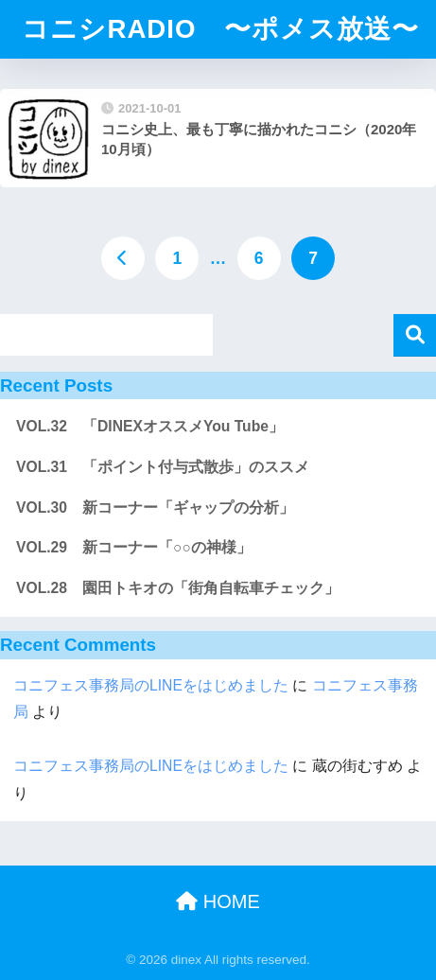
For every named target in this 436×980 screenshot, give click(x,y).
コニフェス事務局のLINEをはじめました (151, 685)
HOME (218, 901)
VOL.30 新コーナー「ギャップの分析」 (155, 507)
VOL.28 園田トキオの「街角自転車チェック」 (178, 588)
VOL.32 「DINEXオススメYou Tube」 (150, 426)
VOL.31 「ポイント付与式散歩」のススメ (163, 467)
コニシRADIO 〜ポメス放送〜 (220, 29)
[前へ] (123, 258)
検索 (415, 335)
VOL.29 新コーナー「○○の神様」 (134, 547)
